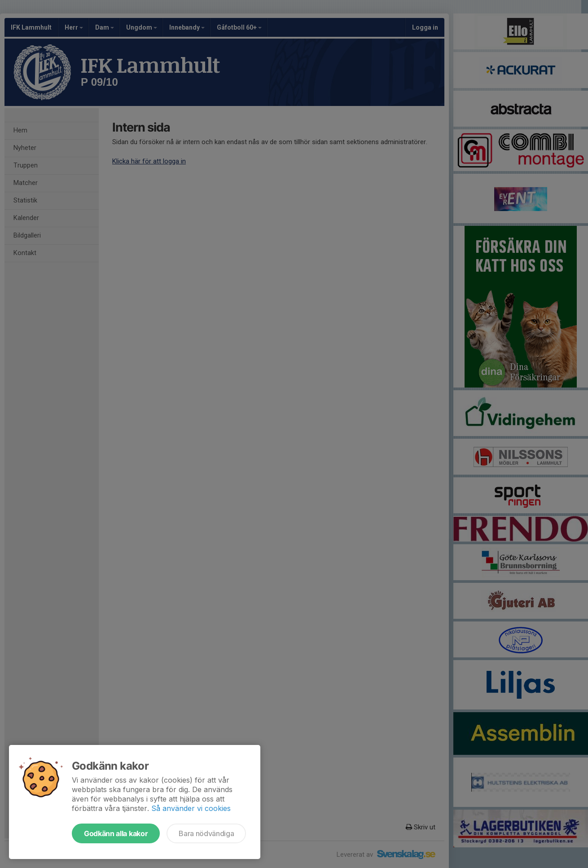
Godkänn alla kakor (116, 833)
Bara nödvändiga (206, 833)
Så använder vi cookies (191, 808)
